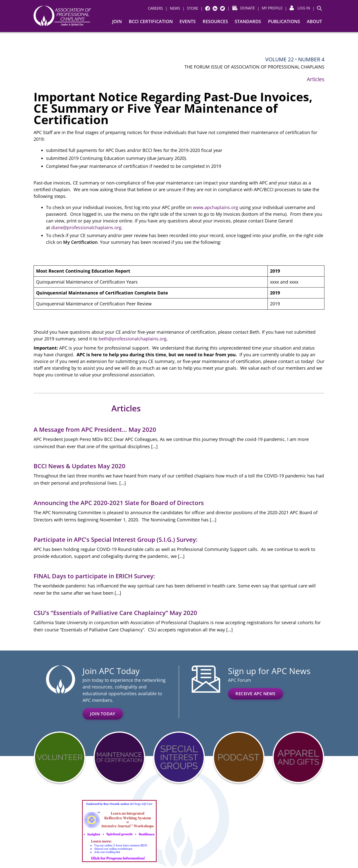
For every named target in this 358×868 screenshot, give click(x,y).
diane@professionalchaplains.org (86, 227)
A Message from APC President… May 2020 (95, 429)
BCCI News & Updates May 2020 (79, 466)
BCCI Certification (151, 21)
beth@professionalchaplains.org (133, 339)
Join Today (103, 714)
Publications (284, 21)
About (314, 21)
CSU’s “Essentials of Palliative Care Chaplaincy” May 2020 (115, 613)
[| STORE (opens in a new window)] (190, 8)
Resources (215, 21)
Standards (248, 21)
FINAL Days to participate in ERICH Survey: (95, 576)
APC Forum (240, 680)
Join (117, 21)
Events (188, 21)
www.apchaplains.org (216, 207)
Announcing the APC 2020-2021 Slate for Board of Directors (119, 503)
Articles (316, 79)
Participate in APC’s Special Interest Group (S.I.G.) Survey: (116, 539)
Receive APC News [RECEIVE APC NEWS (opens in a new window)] (255, 694)
